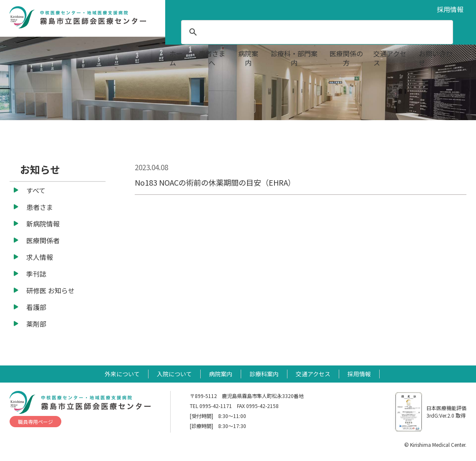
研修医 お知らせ (50, 290)
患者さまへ (212, 58)
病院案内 (248, 58)
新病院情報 (43, 224)
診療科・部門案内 (294, 58)
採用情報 (450, 9)
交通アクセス (390, 58)
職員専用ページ (35, 422)
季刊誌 (36, 274)
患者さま (40, 207)
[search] (316, 32)
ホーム (176, 58)
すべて (36, 190)
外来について (122, 374)
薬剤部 (36, 324)
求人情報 (40, 257)
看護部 (36, 307)
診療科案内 (264, 374)
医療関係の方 (346, 58)
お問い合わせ (436, 58)
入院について (174, 374)
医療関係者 (43, 240)
